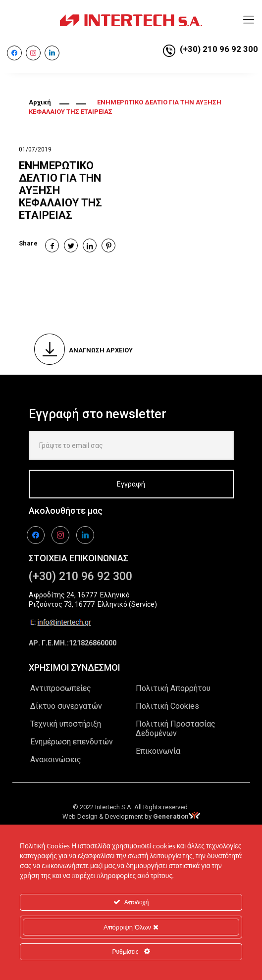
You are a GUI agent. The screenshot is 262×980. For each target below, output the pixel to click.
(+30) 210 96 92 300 (219, 49)
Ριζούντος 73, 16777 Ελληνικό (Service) (93, 604)
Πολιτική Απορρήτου (173, 688)
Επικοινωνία (158, 751)
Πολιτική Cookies (167, 706)
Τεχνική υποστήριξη (66, 724)
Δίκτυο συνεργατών (66, 706)
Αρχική (40, 102)
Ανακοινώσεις (56, 759)
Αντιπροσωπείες (61, 688)
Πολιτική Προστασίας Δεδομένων (176, 729)
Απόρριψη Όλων (131, 927)
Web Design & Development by (131, 816)
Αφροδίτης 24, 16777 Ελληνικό (79, 595)
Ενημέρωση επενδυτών (72, 742)
